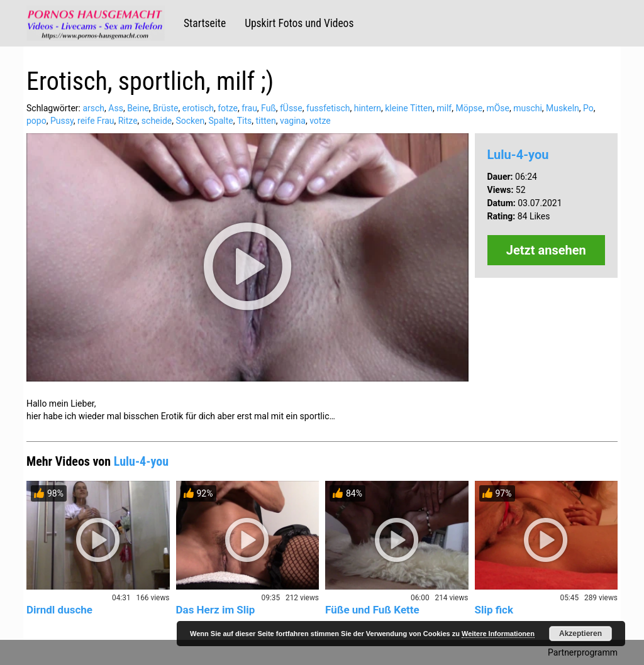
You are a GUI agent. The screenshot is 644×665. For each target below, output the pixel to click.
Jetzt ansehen (546, 250)
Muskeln (563, 108)
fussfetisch (328, 108)
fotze (228, 108)
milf (444, 108)
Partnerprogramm (583, 652)
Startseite (205, 23)
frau (249, 108)
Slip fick (494, 610)
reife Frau (96, 121)
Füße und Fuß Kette (372, 610)
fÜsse (291, 108)
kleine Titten (409, 108)
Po (588, 108)
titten (265, 121)
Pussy (62, 121)
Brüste (165, 108)
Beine (138, 108)
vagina (293, 121)
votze (320, 121)
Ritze (128, 121)
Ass (116, 108)
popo (36, 121)
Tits (245, 121)
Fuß (269, 108)
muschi (528, 108)
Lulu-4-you (518, 155)
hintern (368, 108)
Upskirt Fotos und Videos (299, 23)
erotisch (198, 108)
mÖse (498, 108)
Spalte (220, 121)
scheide (157, 121)
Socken (190, 121)
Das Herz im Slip (216, 610)
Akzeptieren (580, 634)
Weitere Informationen (498, 634)
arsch (93, 108)
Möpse (469, 108)
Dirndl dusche (59, 610)
